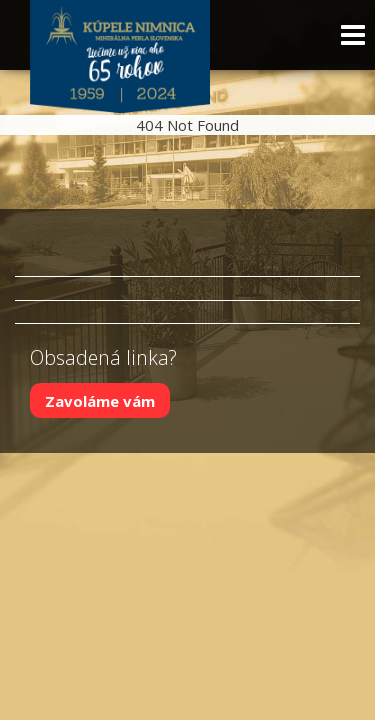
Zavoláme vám (100, 400)
